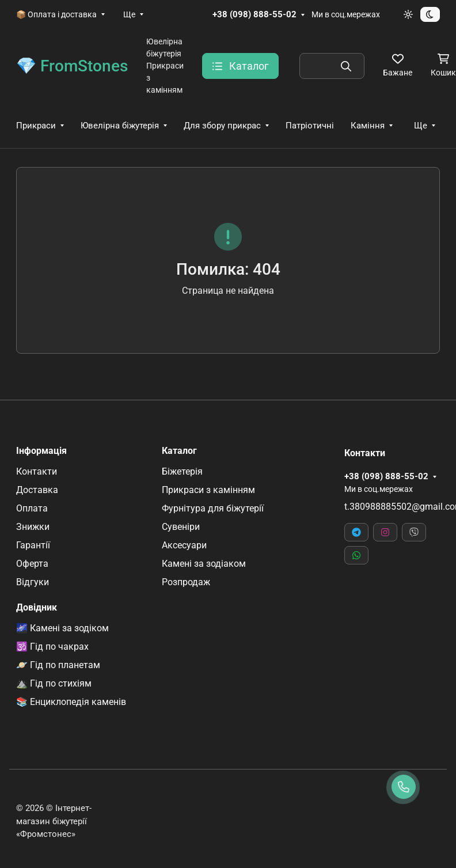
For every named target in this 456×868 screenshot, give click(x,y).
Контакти (37, 471)
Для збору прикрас (222, 126)
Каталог (179, 451)
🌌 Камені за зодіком (62, 628)
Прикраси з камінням (208, 490)
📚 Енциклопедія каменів (71, 702)
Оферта (32, 564)
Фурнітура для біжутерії (213, 508)
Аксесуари (184, 545)
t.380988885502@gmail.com (392, 507)
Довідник (37, 608)
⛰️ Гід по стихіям (54, 683)
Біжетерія (182, 471)
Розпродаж (186, 582)
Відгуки (33, 582)
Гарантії (33, 545)
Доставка (37, 490)
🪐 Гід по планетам (58, 665)
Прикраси (36, 126)
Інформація (41, 451)
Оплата (32, 508)
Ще (129, 14)
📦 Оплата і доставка (56, 14)
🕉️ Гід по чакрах (52, 647)
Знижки (33, 527)
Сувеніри (181, 527)
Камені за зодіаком (204, 564)
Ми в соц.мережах (346, 14)
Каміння (368, 126)
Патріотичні (310, 126)
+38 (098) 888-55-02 (254, 14)
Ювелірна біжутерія (120, 126)
